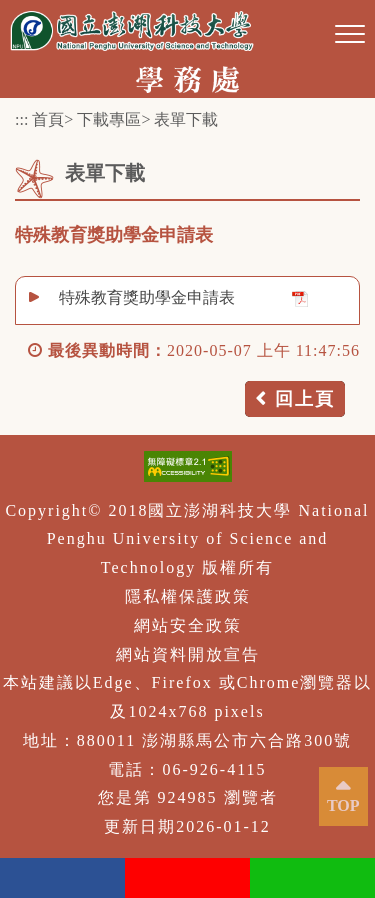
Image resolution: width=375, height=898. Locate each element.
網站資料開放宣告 (188, 654)
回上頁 (305, 399)
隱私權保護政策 (188, 596)
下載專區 (109, 119)
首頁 (48, 119)
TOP (343, 805)
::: (21, 119)
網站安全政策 (188, 625)
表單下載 (186, 119)
